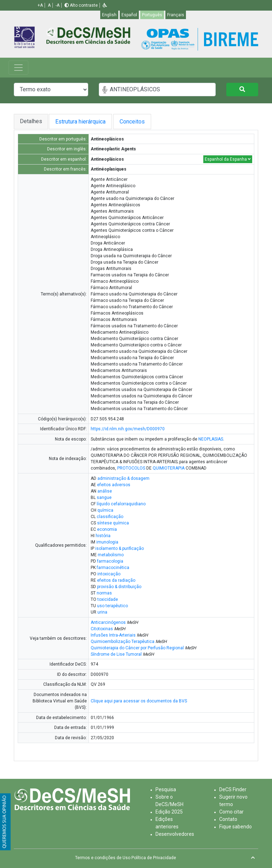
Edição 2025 (169, 812)
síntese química (113, 523)
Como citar (231, 812)
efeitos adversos (114, 485)
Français (176, 15)
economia (107, 529)
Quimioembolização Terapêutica (123, 642)
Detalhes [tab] (31, 121)
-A (58, 5)
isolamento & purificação (120, 548)
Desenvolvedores (175, 834)
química (105, 510)
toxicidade (108, 599)
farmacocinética (113, 568)
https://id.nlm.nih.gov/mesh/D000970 (128, 429)
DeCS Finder (233, 789)
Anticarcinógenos (108, 622)
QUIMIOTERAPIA (169, 468)
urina (102, 612)
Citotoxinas (102, 629)
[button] (105, 5)
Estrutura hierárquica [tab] (83, 122)
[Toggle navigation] (18, 68)
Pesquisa (166, 789)
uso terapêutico (112, 606)
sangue (104, 498)
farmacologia (110, 561)
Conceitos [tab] (142, 122)
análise (105, 491)
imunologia (107, 542)
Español (129, 15)
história (103, 536)
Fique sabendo (236, 827)
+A (40, 5)
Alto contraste (81, 5)
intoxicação (109, 574)
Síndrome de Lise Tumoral (116, 654)
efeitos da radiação (116, 580)
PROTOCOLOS (131, 468)
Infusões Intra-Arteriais (113, 635)
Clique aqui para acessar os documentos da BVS (139, 701)
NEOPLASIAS (211, 439)
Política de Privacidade (154, 858)
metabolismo (111, 555)
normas (104, 593)
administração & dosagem (123, 478)
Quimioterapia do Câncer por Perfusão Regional (137, 648)
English (109, 15)
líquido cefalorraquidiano (121, 504)
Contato (228, 819)
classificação (110, 517)
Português (152, 15)
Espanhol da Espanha (228, 159)
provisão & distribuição (119, 587)
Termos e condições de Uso (103, 858)
